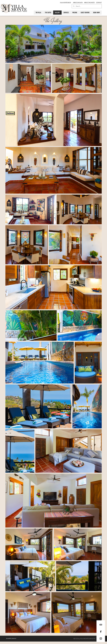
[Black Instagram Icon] (101, 639)
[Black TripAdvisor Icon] (101, 625)
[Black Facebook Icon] (101, 632)
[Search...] (87, 6)
